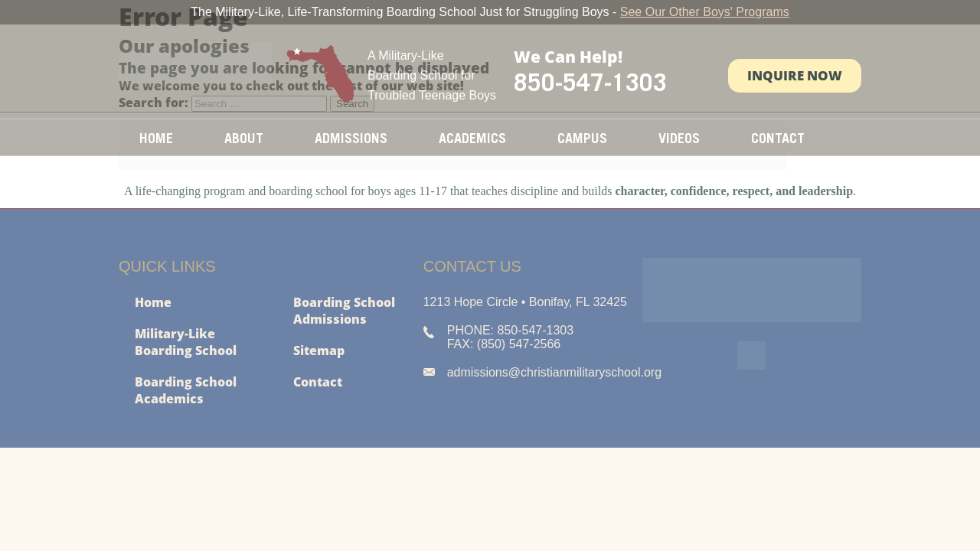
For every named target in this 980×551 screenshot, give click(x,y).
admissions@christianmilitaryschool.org (554, 372)
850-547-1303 (590, 82)
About (244, 138)
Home (156, 138)
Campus (582, 138)
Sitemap (319, 350)
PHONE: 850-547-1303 (510, 330)
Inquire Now (795, 75)
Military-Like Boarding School (186, 342)
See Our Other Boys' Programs (705, 12)
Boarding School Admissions (344, 311)
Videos (679, 138)
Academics (472, 138)
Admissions (351, 138)
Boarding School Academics (186, 390)
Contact (778, 138)
